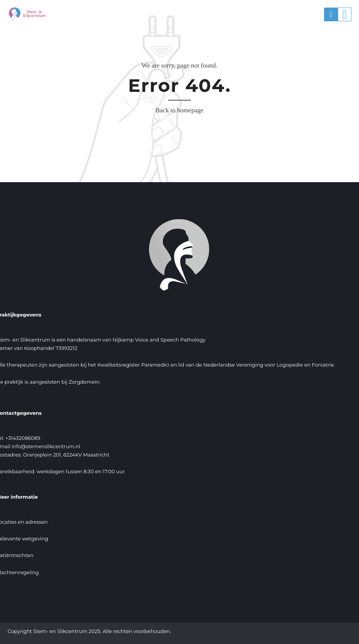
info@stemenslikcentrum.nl (46, 446)
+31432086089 (23, 438)
